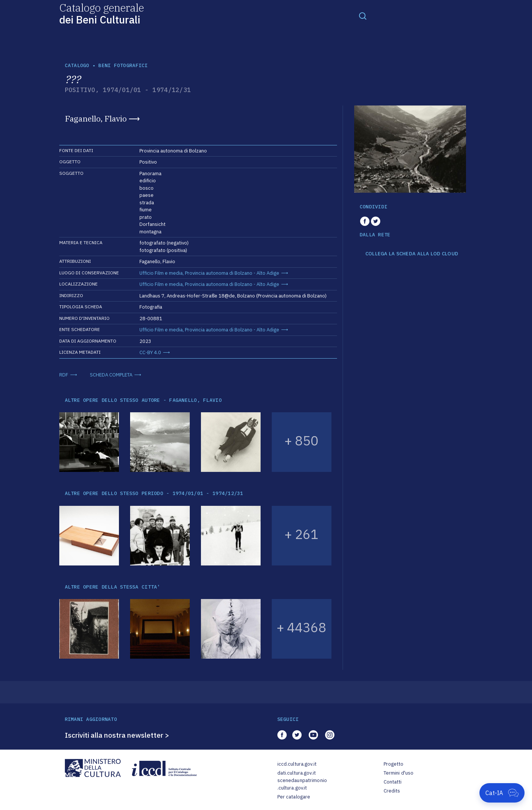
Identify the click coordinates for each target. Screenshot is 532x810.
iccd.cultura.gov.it (297, 764)
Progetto (394, 764)
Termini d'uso (399, 773)
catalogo (77, 65)
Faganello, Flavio (96, 119)
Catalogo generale (102, 13)
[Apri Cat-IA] (502, 793)
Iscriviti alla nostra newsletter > (117, 735)
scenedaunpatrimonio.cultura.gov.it (302, 784)
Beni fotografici (123, 65)
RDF (64, 375)
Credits (392, 791)
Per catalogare (294, 797)
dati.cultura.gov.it (297, 773)
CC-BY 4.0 (150, 352)
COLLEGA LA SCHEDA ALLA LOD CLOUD (412, 254)
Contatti (393, 782)
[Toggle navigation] (363, 16)
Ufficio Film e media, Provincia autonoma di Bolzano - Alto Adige (209, 273)
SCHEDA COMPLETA (111, 375)
